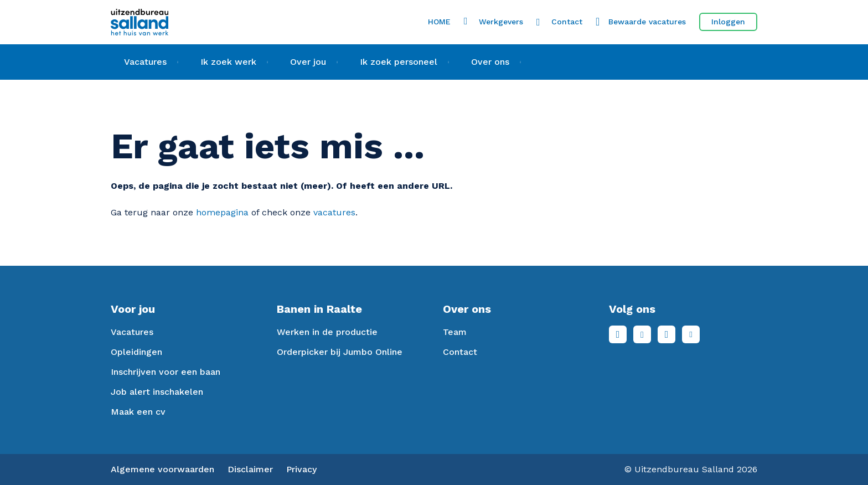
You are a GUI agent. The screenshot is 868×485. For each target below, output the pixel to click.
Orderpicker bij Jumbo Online (340, 352)
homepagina (222, 212)
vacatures (334, 212)
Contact (567, 22)
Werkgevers (501, 22)
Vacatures (132, 332)
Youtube (691, 334)
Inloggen (728, 22)
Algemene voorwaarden (162, 469)
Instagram (666, 334)
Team (455, 332)
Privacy (301, 469)
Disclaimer (250, 469)
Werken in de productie (327, 332)
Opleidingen (136, 352)
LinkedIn (642, 334)
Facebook (618, 334)
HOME (439, 22)
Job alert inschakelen (157, 392)
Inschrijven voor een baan (166, 372)
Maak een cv (138, 412)
